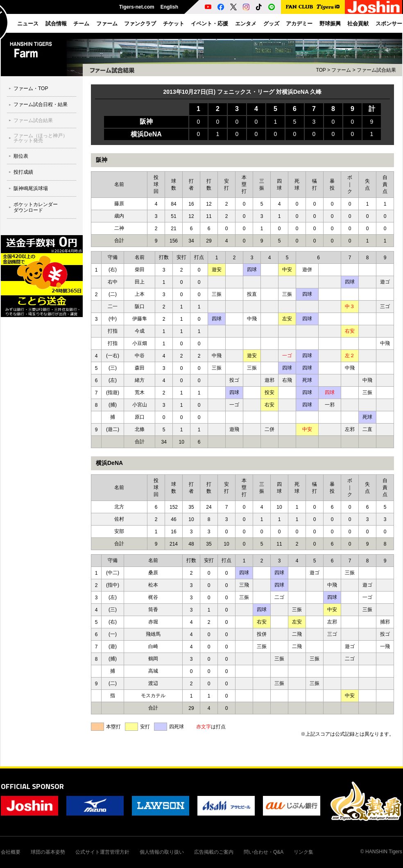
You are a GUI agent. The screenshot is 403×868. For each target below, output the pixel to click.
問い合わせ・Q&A (264, 852)
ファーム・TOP (31, 88)
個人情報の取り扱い (162, 852)
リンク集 (303, 852)
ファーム (341, 70)
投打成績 (23, 172)
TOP (321, 70)
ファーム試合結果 (33, 120)
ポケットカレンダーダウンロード (36, 207)
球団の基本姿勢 (48, 852)
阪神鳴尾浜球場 (31, 188)
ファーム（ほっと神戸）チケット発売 (41, 138)
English (169, 7)
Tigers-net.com (137, 7)
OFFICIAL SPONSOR (32, 786)
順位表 (21, 156)
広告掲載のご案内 (214, 852)
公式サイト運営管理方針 (102, 852)
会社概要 (11, 852)
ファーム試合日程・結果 (41, 104)
